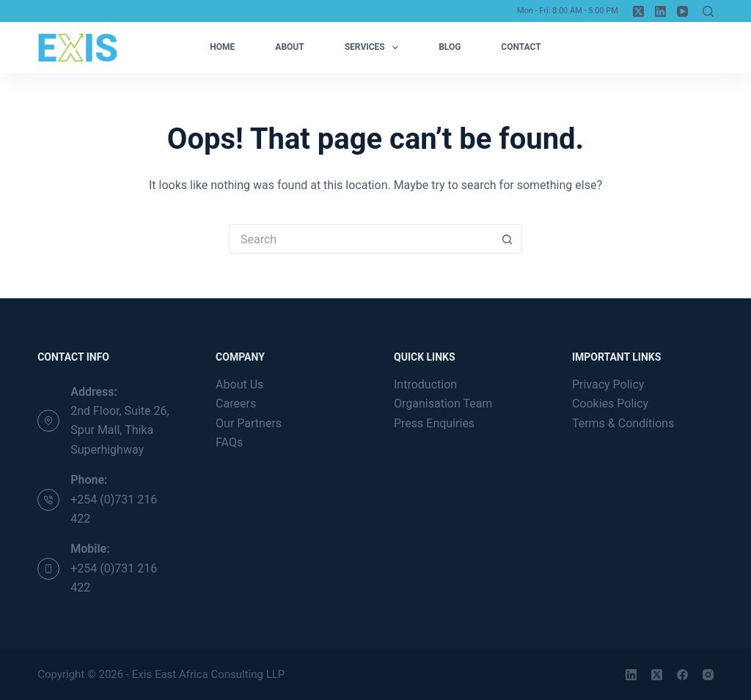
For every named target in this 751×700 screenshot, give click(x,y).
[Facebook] (682, 675)
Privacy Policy (608, 384)
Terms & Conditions (623, 423)
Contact (521, 47)
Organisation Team (443, 404)
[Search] (708, 11)
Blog (450, 47)
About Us (239, 384)
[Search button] (508, 239)
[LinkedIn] (660, 11)
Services (374, 48)
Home (222, 47)
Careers (236, 404)
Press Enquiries (434, 423)
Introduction (425, 384)
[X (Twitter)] (638, 11)
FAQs (229, 442)
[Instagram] (708, 675)
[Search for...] (361, 239)
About (289, 47)
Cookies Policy (610, 404)
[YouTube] (682, 11)
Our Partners (249, 423)
